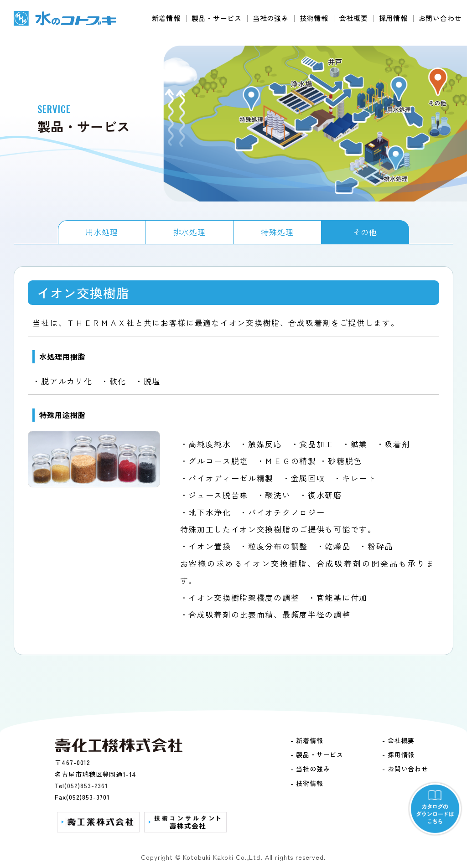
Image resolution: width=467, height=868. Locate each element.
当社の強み (271, 18)
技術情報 (314, 18)
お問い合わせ (440, 18)
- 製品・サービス (317, 754)
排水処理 (189, 232)
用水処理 (101, 232)
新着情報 (166, 18)
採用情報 (393, 18)
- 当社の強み (310, 769)
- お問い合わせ (405, 769)
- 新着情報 (307, 740)
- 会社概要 (398, 740)
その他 (365, 232)
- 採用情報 (398, 754)
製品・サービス (217, 18)
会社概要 (354, 18)
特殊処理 (277, 232)
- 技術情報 (307, 783)
